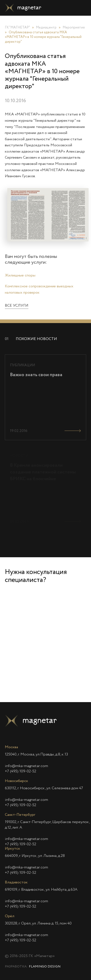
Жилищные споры (20, 283)
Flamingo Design (45, 967)
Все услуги (17, 313)
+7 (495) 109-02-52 (21, 771)
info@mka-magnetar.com (26, 766)
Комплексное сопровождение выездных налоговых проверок (39, 297)
